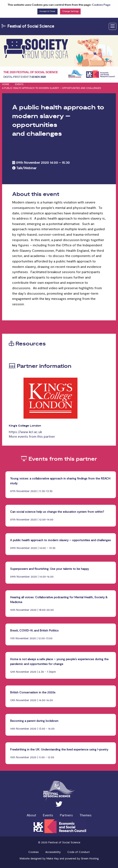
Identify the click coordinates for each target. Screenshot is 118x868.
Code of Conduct (79, 852)
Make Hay (53, 859)
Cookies (33, 852)
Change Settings (70, 11)
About (31, 815)
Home (6, 84)
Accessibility (53, 852)
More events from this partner (32, 437)
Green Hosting (90, 859)
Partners (66, 815)
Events (19, 84)
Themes (86, 815)
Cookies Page (101, 5)
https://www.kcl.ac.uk (25, 432)
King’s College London (25, 426)
